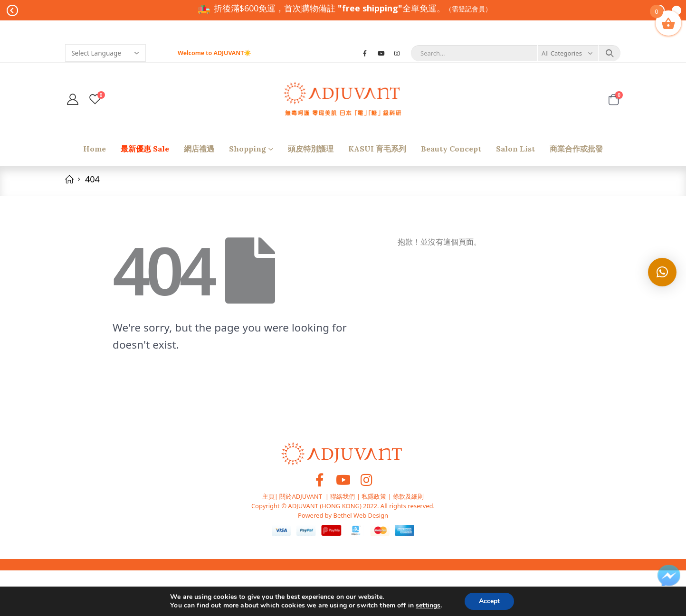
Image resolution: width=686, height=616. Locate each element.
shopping (248, 149)
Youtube (343, 480)
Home (95, 149)
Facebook (320, 480)
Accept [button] (489, 601)
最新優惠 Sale (145, 149)
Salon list (515, 149)
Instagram (366, 480)
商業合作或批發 (576, 149)
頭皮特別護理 (311, 149)
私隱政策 (374, 496)
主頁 (268, 496)
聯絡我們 (343, 496)
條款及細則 (408, 496)
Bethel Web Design (360, 515)
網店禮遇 (199, 149)
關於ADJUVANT (301, 496)
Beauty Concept (451, 149)
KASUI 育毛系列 (377, 149)
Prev (12, 10)
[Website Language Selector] (105, 53)
